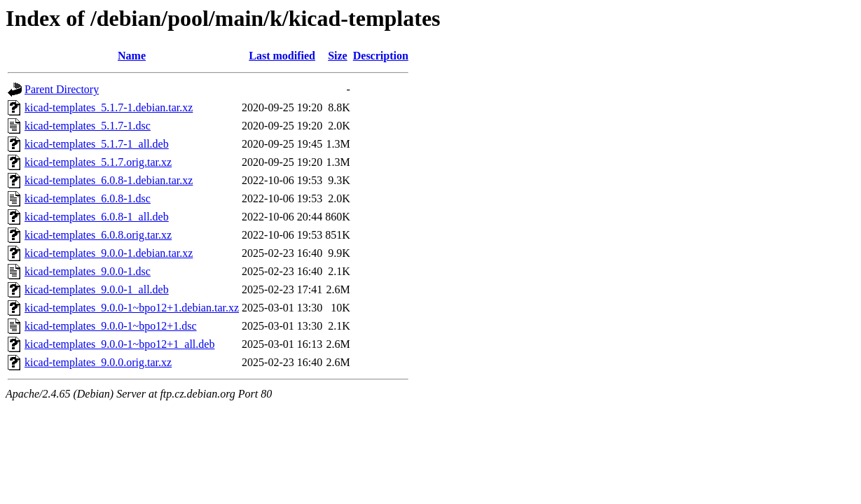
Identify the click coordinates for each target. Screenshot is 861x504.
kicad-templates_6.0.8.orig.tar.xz (98, 235)
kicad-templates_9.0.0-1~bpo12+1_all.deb (119, 344)
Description (381, 56)
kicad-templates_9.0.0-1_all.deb (97, 289)
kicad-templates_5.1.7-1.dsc (88, 126)
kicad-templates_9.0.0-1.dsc (88, 271)
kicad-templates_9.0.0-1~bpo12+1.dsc (111, 326)
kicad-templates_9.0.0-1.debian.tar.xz (109, 253)
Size (338, 56)
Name (132, 56)
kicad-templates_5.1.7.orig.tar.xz (98, 162)
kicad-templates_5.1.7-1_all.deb (97, 144)
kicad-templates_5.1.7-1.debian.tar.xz (109, 107)
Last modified (282, 56)
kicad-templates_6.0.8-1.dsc (88, 198)
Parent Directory (62, 89)
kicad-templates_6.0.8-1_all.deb (97, 217)
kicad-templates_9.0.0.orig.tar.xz (98, 362)
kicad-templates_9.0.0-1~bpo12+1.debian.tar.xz (132, 308)
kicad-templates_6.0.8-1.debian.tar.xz (109, 180)
